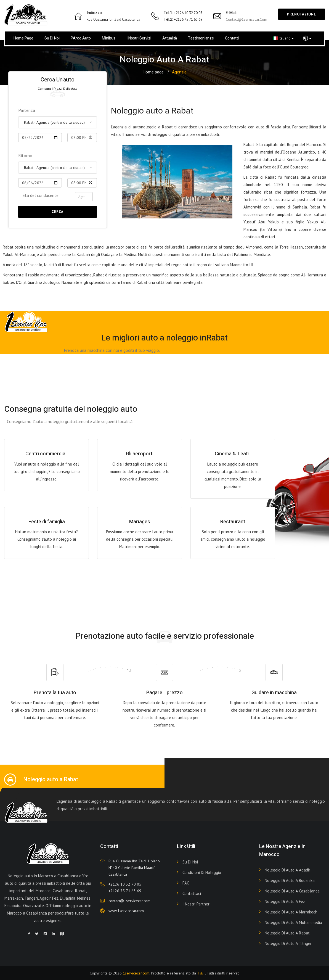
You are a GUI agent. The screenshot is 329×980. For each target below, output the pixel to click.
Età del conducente (40, 195)
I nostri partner (196, 904)
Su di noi (52, 38)
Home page (23, 38)
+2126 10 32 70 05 (125, 884)
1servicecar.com (136, 973)
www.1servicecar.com (126, 911)
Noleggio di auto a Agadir (287, 870)
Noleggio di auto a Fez (285, 901)
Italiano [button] (283, 38)
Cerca (58, 212)
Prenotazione (302, 14)
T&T (201, 973)
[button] (307, 38)
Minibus (109, 38)
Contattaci (192, 893)
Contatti (232, 38)
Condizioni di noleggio (202, 872)
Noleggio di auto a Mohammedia (293, 922)
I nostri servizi (139, 38)
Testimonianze (201, 38)
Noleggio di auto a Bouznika (290, 880)
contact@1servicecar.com (246, 19)
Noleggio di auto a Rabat (287, 933)
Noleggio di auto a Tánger (288, 943)
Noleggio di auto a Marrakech (291, 912)
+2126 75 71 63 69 (125, 891)
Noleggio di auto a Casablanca (292, 891)
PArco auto (81, 38)
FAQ (186, 883)
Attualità (170, 38)
